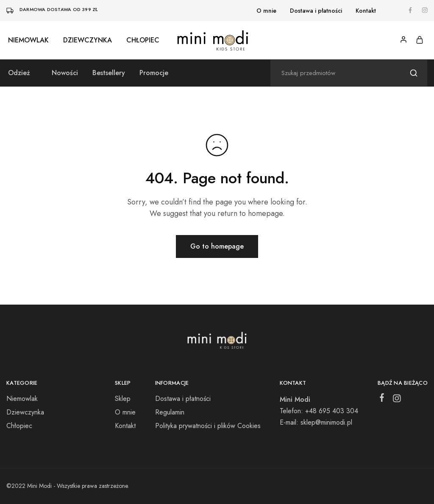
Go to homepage (217, 246)
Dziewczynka (88, 40)
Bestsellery (109, 73)
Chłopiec (143, 40)
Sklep (123, 399)
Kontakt (366, 11)
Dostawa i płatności (316, 11)
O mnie (266, 11)
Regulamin (170, 412)
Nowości (65, 73)
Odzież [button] (19, 73)
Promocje (154, 73)
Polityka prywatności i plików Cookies (208, 426)
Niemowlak (28, 40)
